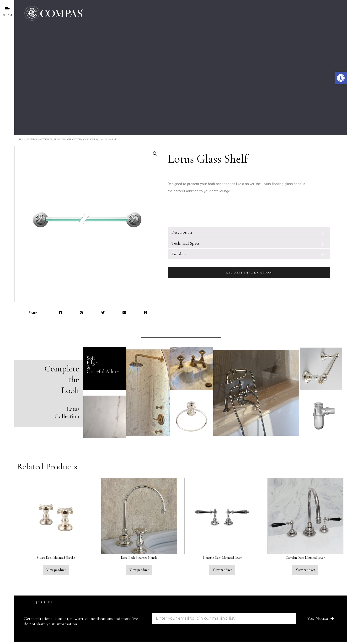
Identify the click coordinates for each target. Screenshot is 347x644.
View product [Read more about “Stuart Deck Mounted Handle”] (56, 570)
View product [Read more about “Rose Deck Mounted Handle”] (139, 570)
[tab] (249, 232)
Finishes (179, 254)
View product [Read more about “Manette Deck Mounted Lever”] (222, 570)
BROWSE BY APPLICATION (67, 139)
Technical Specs (186, 243)
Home (22, 139)
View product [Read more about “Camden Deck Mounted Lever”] (305, 570)
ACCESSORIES (90, 139)
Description (182, 232)
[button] (341, 78)
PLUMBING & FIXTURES (39, 139)
